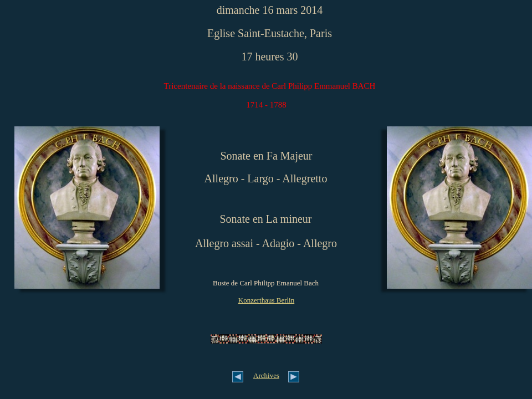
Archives (266, 375)
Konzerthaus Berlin (266, 300)
